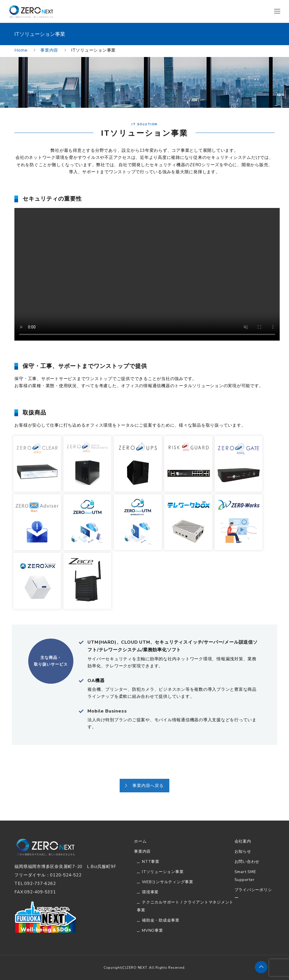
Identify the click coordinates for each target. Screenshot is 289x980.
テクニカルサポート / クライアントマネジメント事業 (185, 906)
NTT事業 (151, 862)
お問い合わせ (247, 862)
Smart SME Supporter (245, 876)
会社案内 (243, 841)
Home (21, 50)
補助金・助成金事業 (161, 920)
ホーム (140, 841)
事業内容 (49, 50)
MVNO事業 (153, 930)
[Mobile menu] (277, 11)
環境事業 (150, 892)
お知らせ (243, 851)
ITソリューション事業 (163, 872)
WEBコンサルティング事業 (168, 882)
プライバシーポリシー (253, 894)
